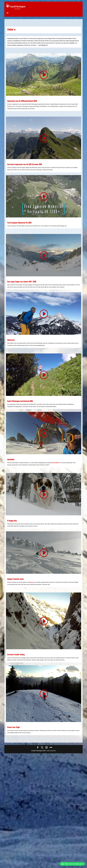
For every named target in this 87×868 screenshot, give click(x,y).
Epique (31, 582)
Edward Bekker (55, 463)
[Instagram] (46, 748)
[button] (72, 864)
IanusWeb (53, 751)
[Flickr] (51, 748)
